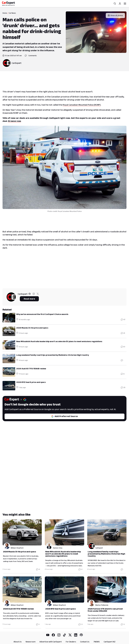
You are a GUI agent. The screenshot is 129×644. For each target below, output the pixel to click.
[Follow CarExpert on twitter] (38, 294)
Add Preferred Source (64, 416)
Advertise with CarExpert (51, 629)
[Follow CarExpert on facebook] (30, 294)
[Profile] (120, 4)
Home (5, 13)
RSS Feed (80, 635)
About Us (18, 629)
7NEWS (97, 629)
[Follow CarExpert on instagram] (34, 294)
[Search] (115, 4)
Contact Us (85, 629)
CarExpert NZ (110, 629)
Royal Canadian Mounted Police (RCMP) (82, 105)
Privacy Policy (50, 635)
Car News (12, 13)
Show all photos (115, 15)
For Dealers (71, 629)
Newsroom (31, 629)
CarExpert (17, 63)
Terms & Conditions (66, 635)
